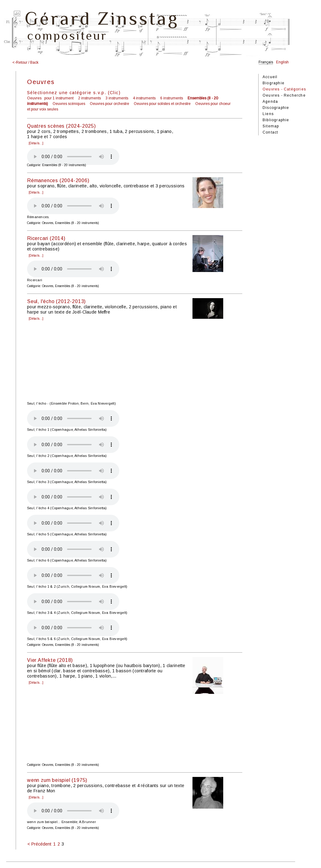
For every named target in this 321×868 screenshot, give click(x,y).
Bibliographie (276, 120)
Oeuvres (34, 98)
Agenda (270, 102)
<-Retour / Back (25, 62)
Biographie (273, 83)
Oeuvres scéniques (69, 104)
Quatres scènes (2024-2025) (61, 126)
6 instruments (172, 98)
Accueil (270, 77)
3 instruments (117, 98)
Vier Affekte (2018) (50, 660)
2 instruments (89, 98)
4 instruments (144, 98)
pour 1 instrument (59, 98)
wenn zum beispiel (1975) (57, 780)
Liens (268, 114)
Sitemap (271, 126)
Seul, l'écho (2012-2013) (56, 301)
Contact (270, 132)
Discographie (276, 108)
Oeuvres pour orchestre (109, 104)
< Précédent (39, 844)
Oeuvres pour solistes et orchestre (162, 104)
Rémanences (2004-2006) (58, 180)
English (282, 62)
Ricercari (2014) (46, 238)
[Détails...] (36, 143)
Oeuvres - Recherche (284, 95)
